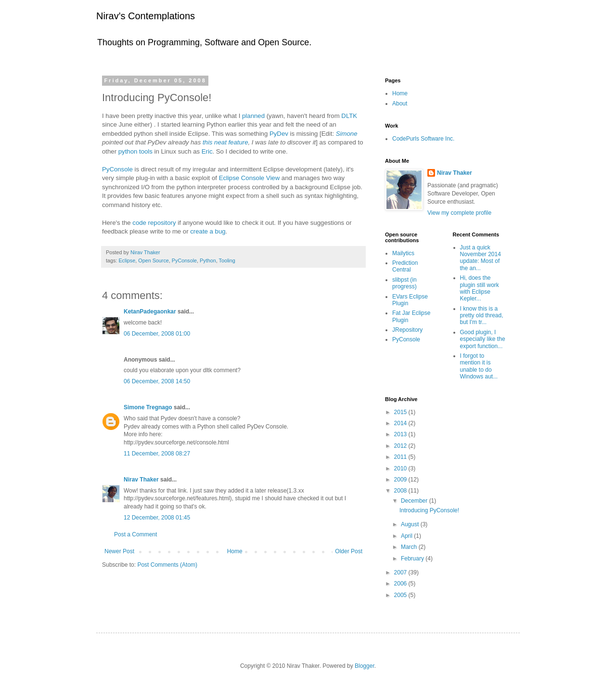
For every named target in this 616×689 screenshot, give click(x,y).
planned (253, 116)
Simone (347, 134)
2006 (401, 584)
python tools (135, 151)
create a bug (208, 231)
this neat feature (225, 142)
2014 (401, 423)
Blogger (365, 666)
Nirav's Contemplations (146, 16)
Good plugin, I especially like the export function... (483, 339)
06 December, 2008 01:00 (157, 334)
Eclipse (127, 260)
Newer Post (119, 551)
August (411, 524)
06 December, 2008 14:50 (157, 381)
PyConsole (117, 169)
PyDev (279, 134)
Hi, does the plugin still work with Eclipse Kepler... (480, 288)
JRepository (407, 330)
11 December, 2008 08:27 (157, 454)
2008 (401, 491)
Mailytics (403, 253)
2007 (401, 572)
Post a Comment (135, 534)
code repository (154, 223)
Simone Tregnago (148, 407)
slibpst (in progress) (404, 283)
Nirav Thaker (141, 480)
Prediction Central (405, 266)
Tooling (227, 260)
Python (208, 260)
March (410, 547)
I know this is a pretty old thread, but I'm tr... (482, 316)
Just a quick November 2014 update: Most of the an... (481, 258)
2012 (401, 446)
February (413, 559)
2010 (401, 468)
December (415, 501)
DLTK (349, 116)
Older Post (349, 551)
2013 (401, 434)
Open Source (154, 260)
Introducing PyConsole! (429, 510)
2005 (401, 595)
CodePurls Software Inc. (423, 139)
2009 (401, 480)
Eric (207, 151)
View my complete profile (459, 213)
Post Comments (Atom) (167, 565)
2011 (401, 457)
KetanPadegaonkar (150, 312)
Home (235, 551)
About (400, 104)
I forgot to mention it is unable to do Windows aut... (479, 366)
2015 (401, 412)
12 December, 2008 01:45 (157, 518)
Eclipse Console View (250, 178)
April (407, 536)
